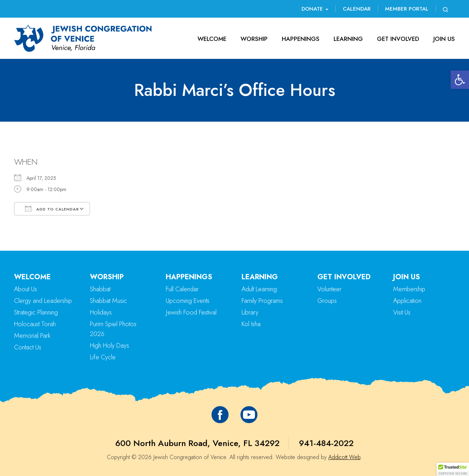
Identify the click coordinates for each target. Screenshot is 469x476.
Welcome (212, 39)
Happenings (301, 39)
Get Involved (398, 39)
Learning (348, 39)
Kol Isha (251, 324)
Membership (409, 289)
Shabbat (100, 289)
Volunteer (329, 289)
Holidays (101, 312)
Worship (254, 39)
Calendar (357, 9)
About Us (26, 289)
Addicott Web (344, 457)
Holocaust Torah (35, 324)
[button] (460, 80)
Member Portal (407, 9)
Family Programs (262, 301)
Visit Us (402, 312)
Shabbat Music (108, 301)
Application (407, 301)
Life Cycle (103, 357)
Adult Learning (259, 289)
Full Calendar (182, 289)
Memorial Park (32, 336)
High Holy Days (109, 346)
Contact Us (28, 347)
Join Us (444, 39)
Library (250, 312)
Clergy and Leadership (43, 301)
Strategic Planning (36, 312)
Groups (327, 301)
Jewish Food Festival (191, 312)
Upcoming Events (188, 301)
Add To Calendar (52, 209)
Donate (315, 9)
